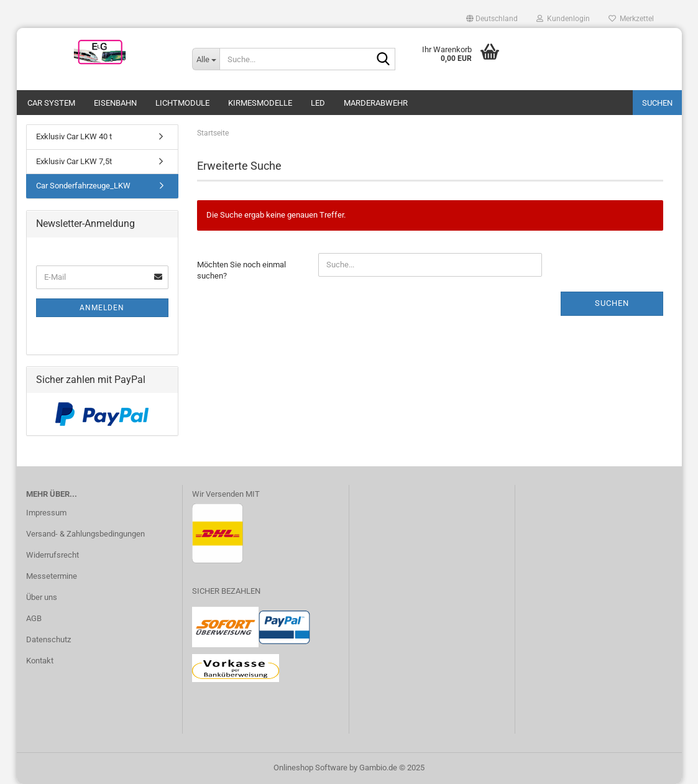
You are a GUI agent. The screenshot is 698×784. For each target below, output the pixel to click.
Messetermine (52, 576)
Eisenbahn (115, 103)
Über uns (42, 597)
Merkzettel (631, 19)
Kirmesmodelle (260, 103)
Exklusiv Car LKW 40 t (74, 136)
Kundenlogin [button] (563, 19)
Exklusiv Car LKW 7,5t (74, 161)
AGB (34, 618)
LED (318, 103)
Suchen (657, 103)
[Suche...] (206, 59)
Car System (51, 103)
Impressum (46, 513)
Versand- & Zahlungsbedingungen (85, 534)
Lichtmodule (182, 103)
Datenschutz (48, 639)
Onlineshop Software (310, 768)
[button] (492, 19)
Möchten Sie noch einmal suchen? (241, 270)
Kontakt (40, 661)
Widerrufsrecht (53, 555)
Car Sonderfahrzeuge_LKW (83, 186)
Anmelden (102, 308)
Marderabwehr (376, 103)
